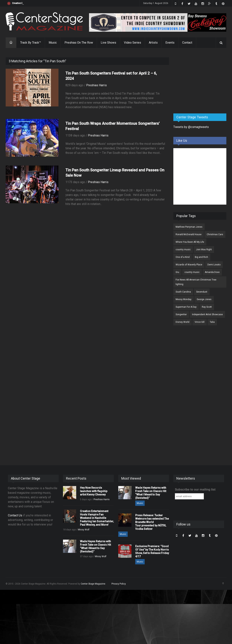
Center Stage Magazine (93, 584)
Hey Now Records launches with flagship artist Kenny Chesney (45, 3)
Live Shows (108, 43)
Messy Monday (184, 299)
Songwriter (181, 314)
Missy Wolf (84, 530)
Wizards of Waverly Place (189, 265)
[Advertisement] (202, 81)
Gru (177, 272)
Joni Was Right (204, 250)
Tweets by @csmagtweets (191, 127)
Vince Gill (200, 322)
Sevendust (202, 292)
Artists (153, 43)
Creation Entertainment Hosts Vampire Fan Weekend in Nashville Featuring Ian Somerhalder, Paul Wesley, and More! (97, 518)
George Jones (204, 299)
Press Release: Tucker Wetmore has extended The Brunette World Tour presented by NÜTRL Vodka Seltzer (152, 522)
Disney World (182, 322)
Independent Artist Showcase (207, 314)
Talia (212, 322)
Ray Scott (207, 307)
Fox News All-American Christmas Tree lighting (196, 282)
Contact (187, 43)
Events (170, 43)
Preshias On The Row (79, 43)
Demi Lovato (214, 265)
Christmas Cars (215, 234)
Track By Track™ (31, 43)
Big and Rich (201, 257)
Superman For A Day (186, 307)
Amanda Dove (212, 272)
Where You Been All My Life (190, 242)
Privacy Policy (119, 584)
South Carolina (183, 292)
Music (53, 43)
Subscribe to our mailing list (195, 490)
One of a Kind (183, 257)
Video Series (133, 43)
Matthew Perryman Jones (189, 227)
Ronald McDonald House (189, 234)
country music (183, 250)
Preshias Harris (96, 85)
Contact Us (15, 515)
